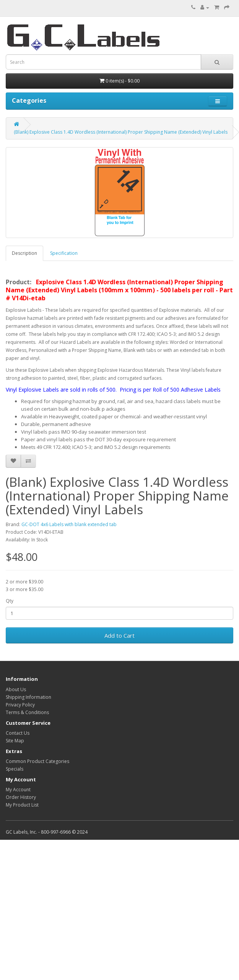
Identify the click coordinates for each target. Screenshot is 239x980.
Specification (64, 253)
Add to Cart (119, 635)
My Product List (22, 805)
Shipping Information (28, 697)
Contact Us (18, 733)
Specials (15, 769)
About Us (16, 689)
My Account (18, 790)
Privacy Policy (20, 705)
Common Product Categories (37, 761)
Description (24, 253)
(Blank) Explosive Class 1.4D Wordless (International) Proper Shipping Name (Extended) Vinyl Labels (121, 132)
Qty (10, 601)
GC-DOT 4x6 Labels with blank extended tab (69, 524)
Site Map (15, 741)
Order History (21, 797)
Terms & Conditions (27, 712)
